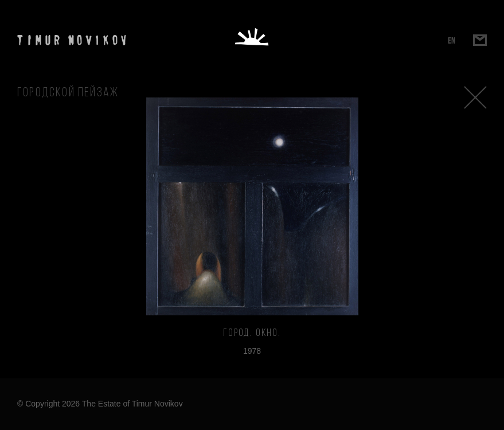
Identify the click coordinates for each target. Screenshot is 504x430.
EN (452, 40)
